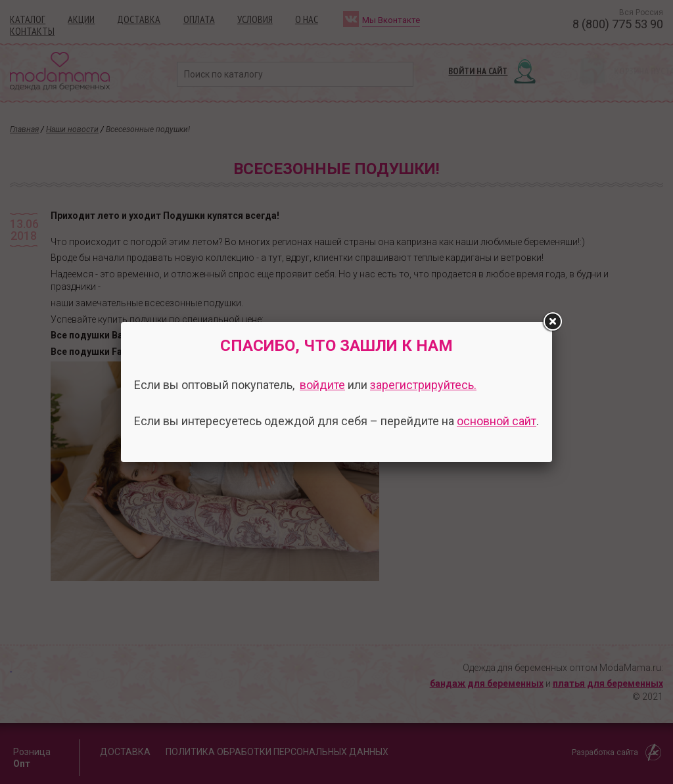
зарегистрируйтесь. (423, 385)
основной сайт (497, 421)
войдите (322, 385)
